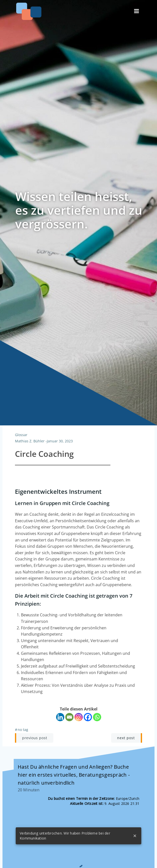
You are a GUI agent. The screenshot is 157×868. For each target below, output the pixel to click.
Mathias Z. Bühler (30, 441)
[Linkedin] (60, 717)
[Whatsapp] (97, 717)
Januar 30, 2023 (60, 441)
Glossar (21, 435)
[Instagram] (79, 717)
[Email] (69, 717)
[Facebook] (88, 717)
